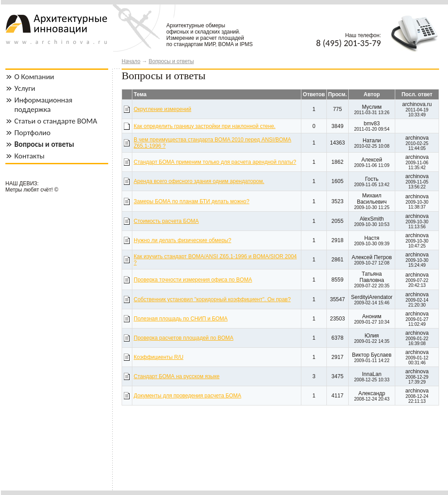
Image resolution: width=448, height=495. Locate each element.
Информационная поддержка (43, 105)
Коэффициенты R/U (158, 357)
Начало (131, 61)
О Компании (34, 77)
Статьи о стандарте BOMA (56, 121)
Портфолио (32, 133)
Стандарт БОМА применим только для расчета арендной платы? (215, 162)
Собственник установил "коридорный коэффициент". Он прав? (212, 299)
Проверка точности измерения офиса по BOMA (193, 280)
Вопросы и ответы (171, 61)
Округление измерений (163, 109)
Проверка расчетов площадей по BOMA (184, 338)
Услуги (25, 88)
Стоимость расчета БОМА (166, 221)
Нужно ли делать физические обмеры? (182, 240)
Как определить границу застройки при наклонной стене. (205, 126)
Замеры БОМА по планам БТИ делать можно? (192, 201)
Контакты (30, 156)
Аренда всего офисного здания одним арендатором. (199, 181)
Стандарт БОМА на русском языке (177, 376)
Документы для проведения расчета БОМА (188, 396)
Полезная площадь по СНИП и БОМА (181, 319)
